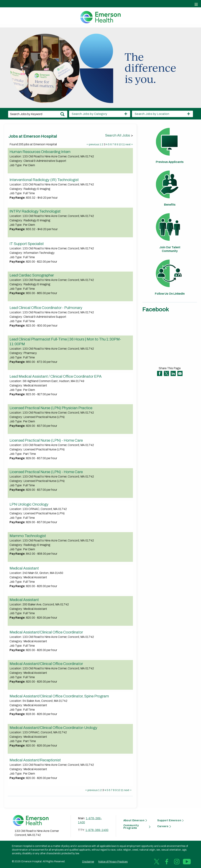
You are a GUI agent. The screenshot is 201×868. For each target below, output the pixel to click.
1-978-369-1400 (97, 830)
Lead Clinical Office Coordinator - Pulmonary (46, 308)
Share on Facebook (160, 373)
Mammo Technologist (28, 536)
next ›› (129, 144)
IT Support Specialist (27, 244)
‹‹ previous (93, 144)
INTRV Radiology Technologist (35, 211)
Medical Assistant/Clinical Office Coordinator (46, 632)
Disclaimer (88, 862)
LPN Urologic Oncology (29, 504)
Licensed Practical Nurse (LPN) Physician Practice (51, 408)
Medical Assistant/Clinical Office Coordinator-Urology (53, 728)
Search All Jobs (118, 135)
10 (120, 144)
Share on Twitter (166, 373)
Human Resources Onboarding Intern (40, 152)
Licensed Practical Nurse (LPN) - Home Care (46, 440)
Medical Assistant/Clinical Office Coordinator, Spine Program (59, 696)
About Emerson (134, 821)
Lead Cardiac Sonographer (32, 275)
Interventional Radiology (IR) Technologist (44, 180)
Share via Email (180, 373)
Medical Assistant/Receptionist (35, 760)
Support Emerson (169, 821)
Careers (163, 826)
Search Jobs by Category (90, 114)
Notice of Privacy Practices (113, 862)
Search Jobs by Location (152, 114)
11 (124, 144)
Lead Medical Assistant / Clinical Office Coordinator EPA (56, 376)
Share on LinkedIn (173, 373)
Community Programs (131, 827)
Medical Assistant (24, 568)
